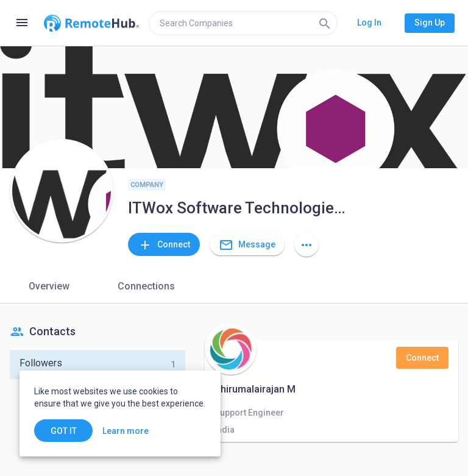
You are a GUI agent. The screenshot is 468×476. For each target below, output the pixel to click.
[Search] (325, 23)
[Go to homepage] (91, 23)
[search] (243, 23)
